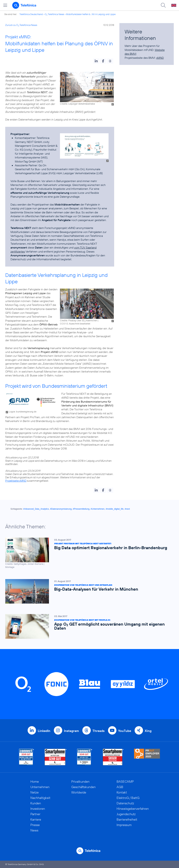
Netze (35, 792)
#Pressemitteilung (81, 509)
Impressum (124, 825)
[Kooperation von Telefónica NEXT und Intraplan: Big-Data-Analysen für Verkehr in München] (88, 591)
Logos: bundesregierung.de (23, 412)
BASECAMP (125, 782)
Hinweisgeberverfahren (133, 809)
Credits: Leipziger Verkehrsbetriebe (77, 104)
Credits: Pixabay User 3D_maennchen (79, 320)
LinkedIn (44, 731)
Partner (35, 814)
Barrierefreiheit (127, 819)
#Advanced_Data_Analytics (36, 509)
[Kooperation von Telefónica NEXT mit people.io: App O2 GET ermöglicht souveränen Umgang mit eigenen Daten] (88, 626)
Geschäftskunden (83, 787)
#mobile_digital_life (114, 509)
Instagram (71, 731)
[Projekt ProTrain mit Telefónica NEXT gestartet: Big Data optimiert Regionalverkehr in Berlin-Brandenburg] (88, 553)
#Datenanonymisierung (61, 509)
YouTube (125, 731)
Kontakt (122, 792)
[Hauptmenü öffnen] (5, 5)
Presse (35, 825)
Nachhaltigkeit (40, 798)
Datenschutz (125, 803)
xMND (160, 58)
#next (127, 509)
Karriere (36, 819)
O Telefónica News (54, 14)
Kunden (36, 803)
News (34, 830)
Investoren (38, 809)
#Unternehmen (97, 509)
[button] (96, 61)
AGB (120, 787)
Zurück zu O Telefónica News (21, 25)
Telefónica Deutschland (31, 14)
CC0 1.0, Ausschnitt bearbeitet (75, 324)
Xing (148, 731)
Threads (99, 731)
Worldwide (79, 792)
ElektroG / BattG (128, 798)
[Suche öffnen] (163, 5)
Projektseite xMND (16, 481)
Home (35, 782)
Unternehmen (40, 787)
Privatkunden (80, 782)
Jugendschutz (126, 814)
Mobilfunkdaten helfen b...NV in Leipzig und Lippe (91, 14)
